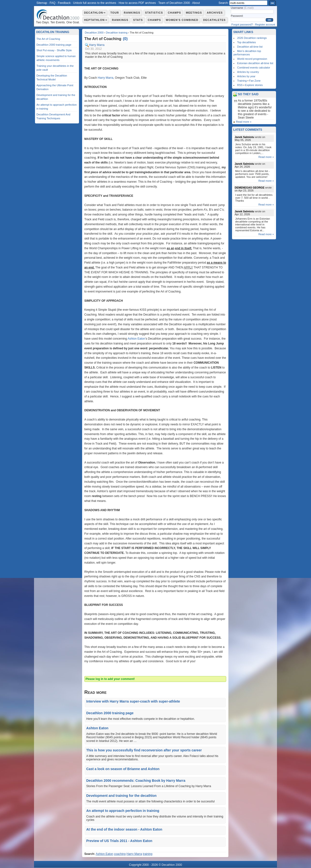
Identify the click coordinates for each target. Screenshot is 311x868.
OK (273, 3)
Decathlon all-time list (250, 47)
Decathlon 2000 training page (110, 713)
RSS (240, 85)
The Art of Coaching (48, 39)
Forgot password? (242, 25)
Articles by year (246, 76)
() (125, 39)
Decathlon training (117, 33)
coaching (120, 854)
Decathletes (214, 20)
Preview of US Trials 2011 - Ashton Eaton (119, 841)
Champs (174, 13)
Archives (215, 13)
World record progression (252, 59)
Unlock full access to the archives (95, 3)
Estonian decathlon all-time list (255, 63)
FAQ (52, 3)
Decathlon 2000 (94, 33)
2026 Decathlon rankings (252, 38)
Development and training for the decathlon (121, 796)
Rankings (132, 13)
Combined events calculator (254, 68)
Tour (115, 13)
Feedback (64, 3)
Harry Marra (97, 45)
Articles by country (248, 72)
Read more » (244, 122)
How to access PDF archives (137, 3)
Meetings (194, 13)
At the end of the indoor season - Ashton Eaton (124, 829)
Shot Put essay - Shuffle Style (54, 50)
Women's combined (182, 20)
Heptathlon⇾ (96, 20)
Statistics (154, 13)
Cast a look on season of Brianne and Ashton (123, 769)
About (196, 3)
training (148, 854)
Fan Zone (255, 81)
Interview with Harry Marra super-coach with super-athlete (133, 701)
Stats (138, 20)
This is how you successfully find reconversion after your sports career (144, 750)
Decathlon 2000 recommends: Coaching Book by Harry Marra (136, 781)
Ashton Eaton (136, 339)
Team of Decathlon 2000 (174, 3)
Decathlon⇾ (95, 13)
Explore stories (254, 85)
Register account (265, 25)
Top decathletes (246, 42)
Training (242, 81)
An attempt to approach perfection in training (123, 811)
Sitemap (42, 3)
